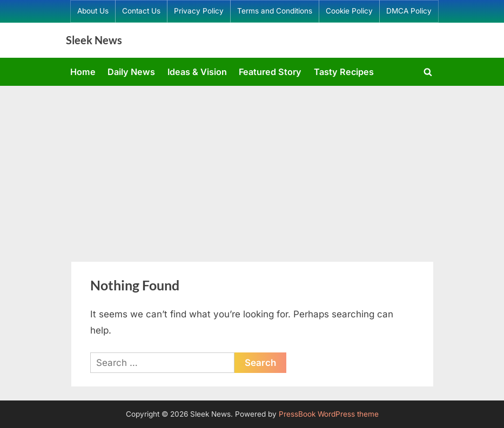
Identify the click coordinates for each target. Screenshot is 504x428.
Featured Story (270, 72)
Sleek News (94, 40)
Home (83, 72)
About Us (93, 11)
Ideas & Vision (197, 72)
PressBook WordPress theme (329, 414)
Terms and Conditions (275, 11)
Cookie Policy (349, 11)
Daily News (131, 72)
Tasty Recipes (344, 72)
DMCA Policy (409, 11)
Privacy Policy (199, 11)
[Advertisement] (252, 167)
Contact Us (141, 11)
